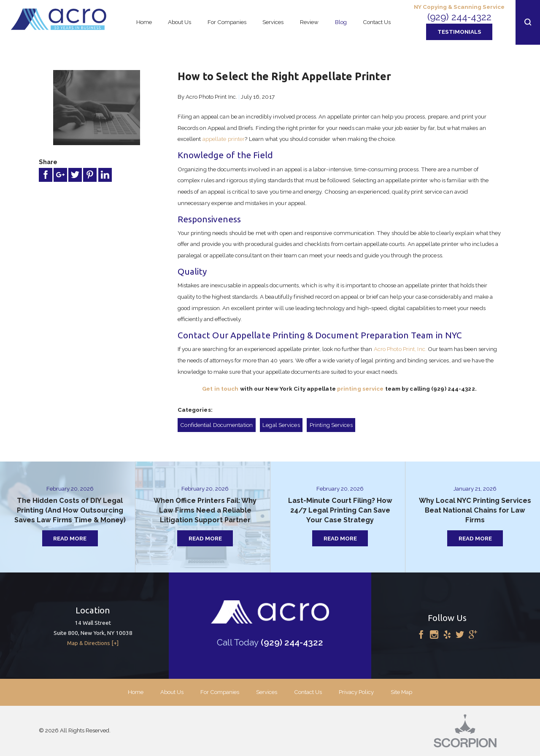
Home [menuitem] (144, 22)
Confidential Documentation (216, 425)
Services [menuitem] (273, 22)
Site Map (401, 692)
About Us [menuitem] (180, 22)
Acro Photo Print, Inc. (400, 349)
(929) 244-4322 (459, 17)
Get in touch (220, 389)
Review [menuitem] (309, 22)
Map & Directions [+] (93, 643)
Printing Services (331, 425)
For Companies (220, 692)
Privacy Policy (356, 692)
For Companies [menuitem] (227, 22)
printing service (360, 389)
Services (267, 692)
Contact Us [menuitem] (377, 22)
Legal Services (281, 425)
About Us (172, 692)
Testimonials (459, 32)
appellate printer (224, 139)
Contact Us (308, 692)
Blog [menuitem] (341, 22)
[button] (528, 22)
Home (136, 692)
